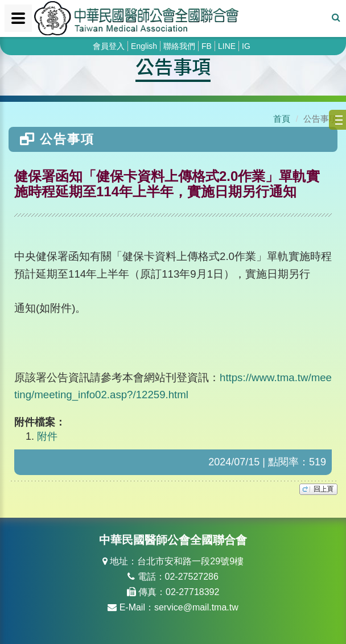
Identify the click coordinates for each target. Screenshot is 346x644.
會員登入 (109, 46)
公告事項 (173, 66)
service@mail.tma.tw (196, 607)
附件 (47, 436)
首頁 (282, 119)
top (318, 489)
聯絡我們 (179, 46)
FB (207, 46)
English (144, 46)
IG (246, 46)
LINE (227, 46)
